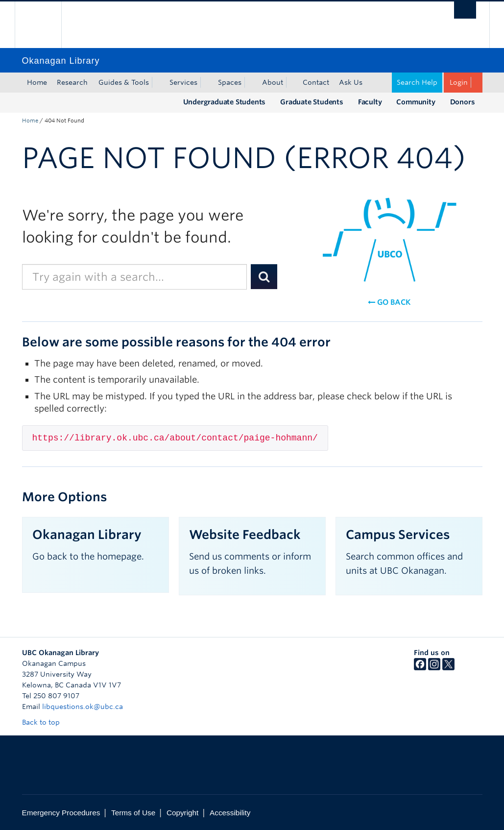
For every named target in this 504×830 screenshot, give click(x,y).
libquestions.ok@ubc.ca (83, 707)
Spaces (230, 82)
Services (183, 82)
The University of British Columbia (45, 25)
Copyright (182, 813)
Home (37, 82)
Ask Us (351, 82)
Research (72, 82)
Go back (389, 302)
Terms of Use (133, 813)
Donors (463, 102)
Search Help (417, 82)
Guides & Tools (124, 82)
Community (416, 102)
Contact (316, 82)
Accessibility (230, 813)
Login (459, 82)
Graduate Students (312, 102)
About (273, 82)
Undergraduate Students (225, 102)
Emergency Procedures (61, 813)
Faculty (370, 102)
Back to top (46, 722)
